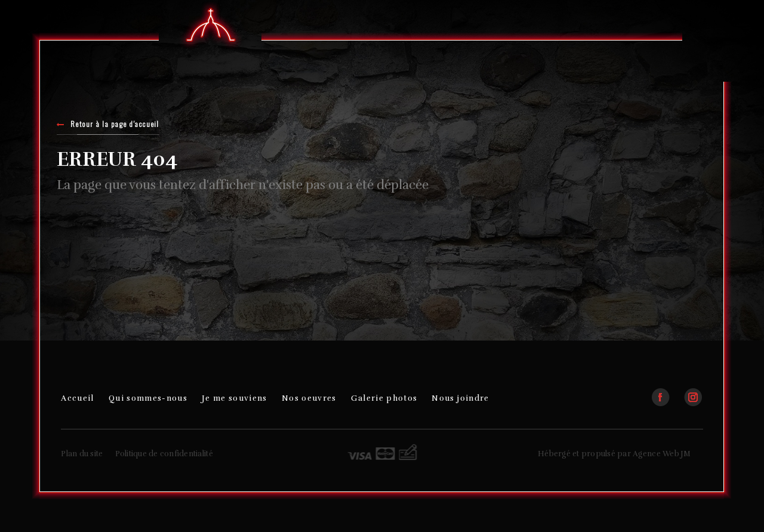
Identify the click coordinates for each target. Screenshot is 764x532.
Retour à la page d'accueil (108, 125)
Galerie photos (384, 398)
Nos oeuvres (309, 398)
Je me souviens (235, 398)
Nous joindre (460, 398)
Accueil (77, 398)
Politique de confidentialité (164, 454)
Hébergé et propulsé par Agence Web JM (614, 454)
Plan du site (82, 454)
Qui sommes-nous (148, 398)
